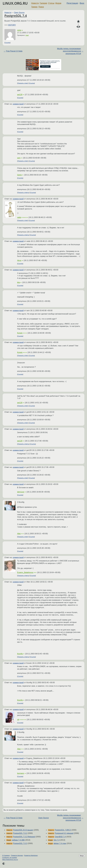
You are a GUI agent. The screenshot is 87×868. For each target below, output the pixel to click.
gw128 (20, 95)
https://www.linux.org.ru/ (10, 860)
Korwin (20, 333)
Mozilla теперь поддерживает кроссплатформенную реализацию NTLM (69, 51)
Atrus (19, 260)
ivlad (27, 35)
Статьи (51, 3)
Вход (82, 3)
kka (19, 282)
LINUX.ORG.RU (15, 3)
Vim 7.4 (57, 840)
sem (19, 158)
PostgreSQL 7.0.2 (20, 833)
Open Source (19, 13)
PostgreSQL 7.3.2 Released (24, 837)
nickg (19, 30)
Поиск (41, 7)
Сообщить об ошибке (10, 858)
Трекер (34, 7)
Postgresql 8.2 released (64, 833)
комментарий (18, 104)
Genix (19, 175)
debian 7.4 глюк (60, 843)
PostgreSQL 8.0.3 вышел (23, 830)
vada (19, 217)
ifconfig (20, 654)
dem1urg (21, 492)
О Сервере (6, 855)
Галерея (43, 3)
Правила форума (17, 855)
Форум (58, 3)
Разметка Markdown (31, 855)
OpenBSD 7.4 (60, 837)
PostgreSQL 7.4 (16, 16)
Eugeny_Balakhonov (25, 572)
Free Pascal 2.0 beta (14, 51)
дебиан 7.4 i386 (18, 840)
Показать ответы (23, 193)
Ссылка (7, 43)
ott (18, 720)
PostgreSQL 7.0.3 (20, 843)
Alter (19, 534)
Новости (35, 3)
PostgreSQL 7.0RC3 (63, 830)
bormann (21, 773)
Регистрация (72, 3)
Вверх (82, 856)
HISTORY (12, 25)
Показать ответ (23, 83)
